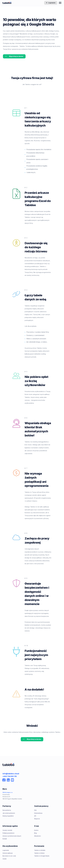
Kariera (36, 830)
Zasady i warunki (7, 830)
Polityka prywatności (8, 833)
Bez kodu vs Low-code (9, 856)
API (35, 816)
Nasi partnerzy (7, 810)
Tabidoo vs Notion (39, 853)
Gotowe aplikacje (8, 853)
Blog (35, 833)
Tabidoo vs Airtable (40, 850)
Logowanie (51, 3)
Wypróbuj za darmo (14, 56)
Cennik (4, 859)
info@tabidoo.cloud (11, 774)
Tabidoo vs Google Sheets (42, 856)
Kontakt (5, 839)
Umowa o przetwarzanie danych (12, 836)
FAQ (35, 810)
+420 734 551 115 (10, 776)
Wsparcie (37, 819)
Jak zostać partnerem (9, 813)
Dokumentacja (38, 813)
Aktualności (37, 836)
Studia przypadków (8, 816)
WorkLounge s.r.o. (8, 792)
